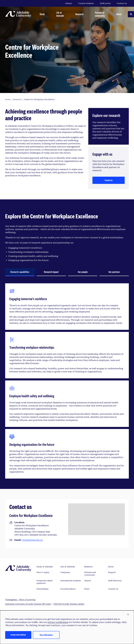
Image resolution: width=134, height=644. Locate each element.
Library (69, 3)
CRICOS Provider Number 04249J (69, 604)
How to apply (43, 572)
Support (112, 572)
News (87, 589)
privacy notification (58, 622)
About (111, 567)
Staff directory (115, 581)
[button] (128, 615)
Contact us (122, 3)
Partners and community (90, 574)
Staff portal (105, 3)
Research (88, 567)
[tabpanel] (67, 381)
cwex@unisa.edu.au (32, 540)
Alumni (88, 581)
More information (46, 635)
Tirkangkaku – (20, 600)
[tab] (20, 272)
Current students (86, 3)
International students (71, 581)
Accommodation (68, 589)
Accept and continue (18, 635)
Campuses (65, 572)
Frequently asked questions (44, 582)
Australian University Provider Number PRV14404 (28, 604)
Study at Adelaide (45, 567)
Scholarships (42, 589)
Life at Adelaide (68, 567)
